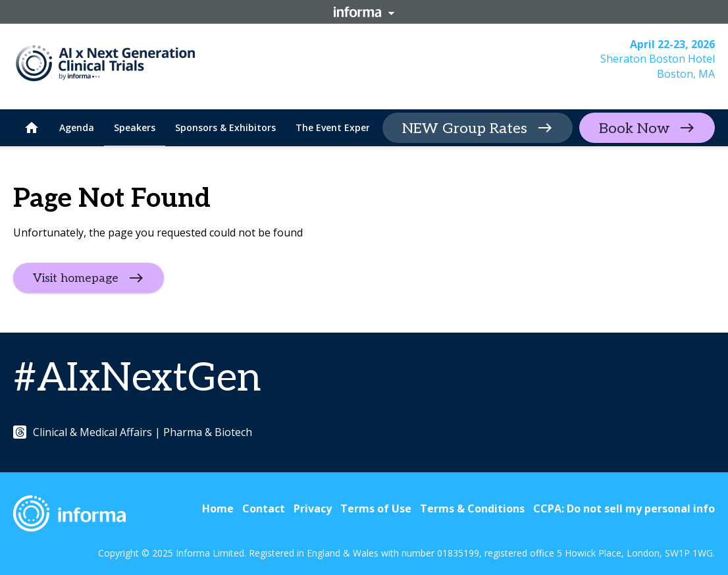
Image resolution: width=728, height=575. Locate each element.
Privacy (313, 508)
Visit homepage (76, 278)
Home (218, 508)
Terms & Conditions (472, 508)
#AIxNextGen (137, 379)
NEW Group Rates (465, 128)
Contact (264, 508)
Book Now (634, 128)
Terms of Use (376, 508)
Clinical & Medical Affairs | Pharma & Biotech (133, 432)
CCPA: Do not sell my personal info (624, 508)
